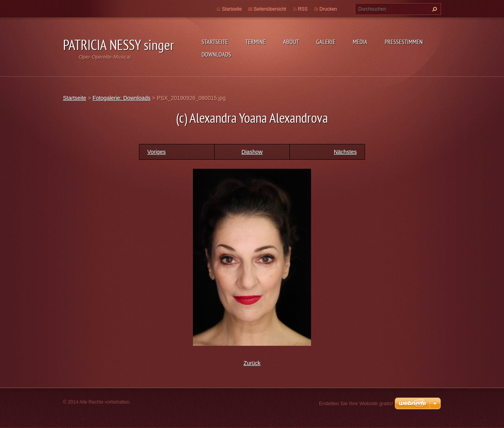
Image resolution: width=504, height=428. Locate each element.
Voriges (157, 152)
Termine (256, 42)
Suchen (434, 9)
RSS (303, 9)
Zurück (252, 363)
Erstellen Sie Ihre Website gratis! (356, 403)
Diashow (252, 152)
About (291, 42)
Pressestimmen (404, 42)
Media (360, 42)
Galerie (326, 42)
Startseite (215, 42)
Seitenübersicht (270, 9)
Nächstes (345, 152)
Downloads (216, 54)
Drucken (328, 9)
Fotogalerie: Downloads (121, 98)
